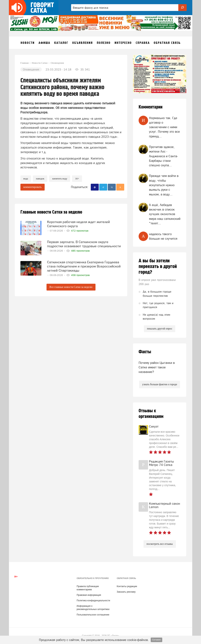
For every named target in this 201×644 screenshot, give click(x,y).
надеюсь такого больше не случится (163, 236)
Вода (26, 179)
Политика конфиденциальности (93, 601)
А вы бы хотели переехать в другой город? (158, 267)
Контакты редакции (127, 586)
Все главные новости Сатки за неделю (71, 287)
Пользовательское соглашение (93, 615)
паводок (40, 179)
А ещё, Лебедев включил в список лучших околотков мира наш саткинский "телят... (165, 214)
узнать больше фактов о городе (160, 384)
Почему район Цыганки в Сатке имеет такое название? (157, 367)
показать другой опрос (160, 329)
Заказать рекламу (126, 592)
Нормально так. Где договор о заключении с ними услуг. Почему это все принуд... (164, 127)
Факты (145, 352)
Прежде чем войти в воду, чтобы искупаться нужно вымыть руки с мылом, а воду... (164, 185)
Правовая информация (89, 595)
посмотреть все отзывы (160, 544)
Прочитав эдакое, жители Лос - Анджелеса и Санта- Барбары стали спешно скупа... (163, 156)
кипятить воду (60, 179)
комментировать (33, 187)
